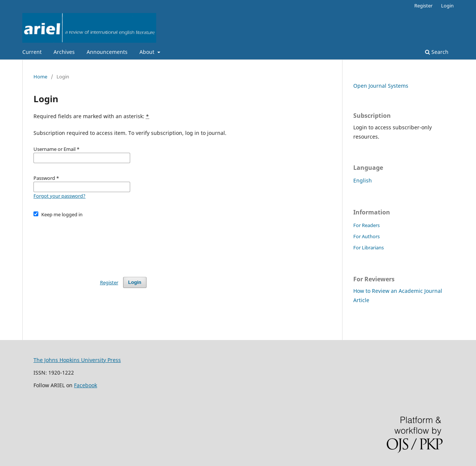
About (148, 52)
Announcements (107, 52)
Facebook (86, 385)
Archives (64, 52)
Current (32, 52)
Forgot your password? (59, 196)
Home (40, 77)
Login (447, 6)
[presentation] (90, 244)
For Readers (366, 225)
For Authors (366, 236)
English (363, 180)
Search (437, 52)
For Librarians (369, 247)
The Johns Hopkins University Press (77, 360)
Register (423, 6)
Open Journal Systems (381, 86)
